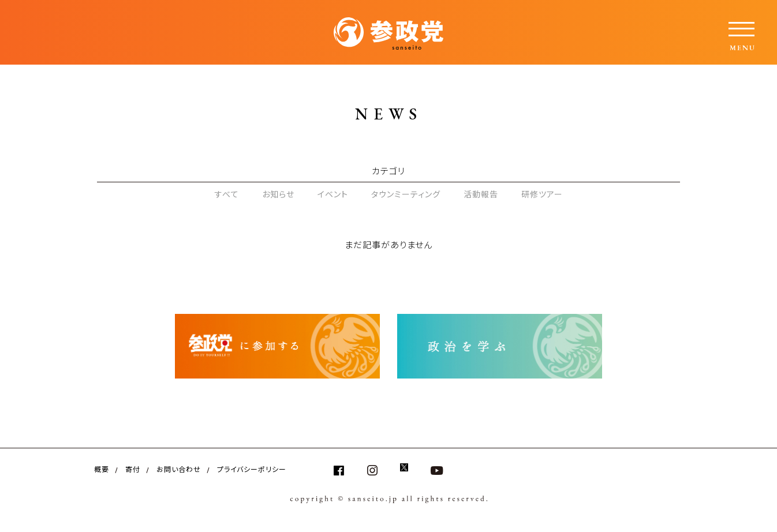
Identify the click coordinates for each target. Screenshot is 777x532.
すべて (227, 194)
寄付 (133, 469)
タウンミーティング (406, 194)
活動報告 (481, 194)
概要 (102, 469)
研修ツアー (542, 194)
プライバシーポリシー (252, 469)
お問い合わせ (179, 469)
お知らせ (278, 194)
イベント (333, 194)
